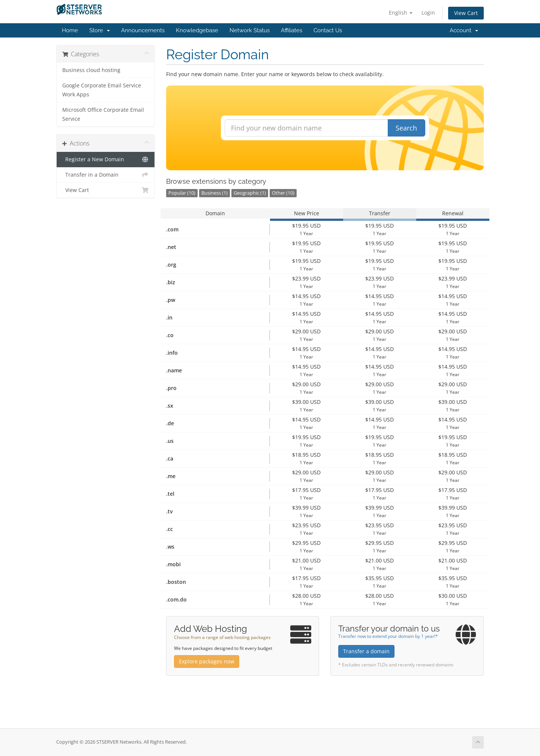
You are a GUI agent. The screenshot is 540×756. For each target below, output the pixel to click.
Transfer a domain (366, 651)
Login (428, 13)
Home (70, 30)
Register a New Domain (106, 159)
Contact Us (328, 30)
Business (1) (214, 193)
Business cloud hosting (91, 70)
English (401, 13)
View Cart (466, 13)
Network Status (250, 30)
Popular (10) (182, 193)
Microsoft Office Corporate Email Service (103, 114)
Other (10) (283, 193)
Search (406, 128)
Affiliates (292, 30)
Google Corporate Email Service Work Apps (102, 90)
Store (100, 30)
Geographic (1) (250, 193)
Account (464, 30)
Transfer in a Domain (106, 175)
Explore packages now (207, 661)
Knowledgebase (197, 30)
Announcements (143, 30)
